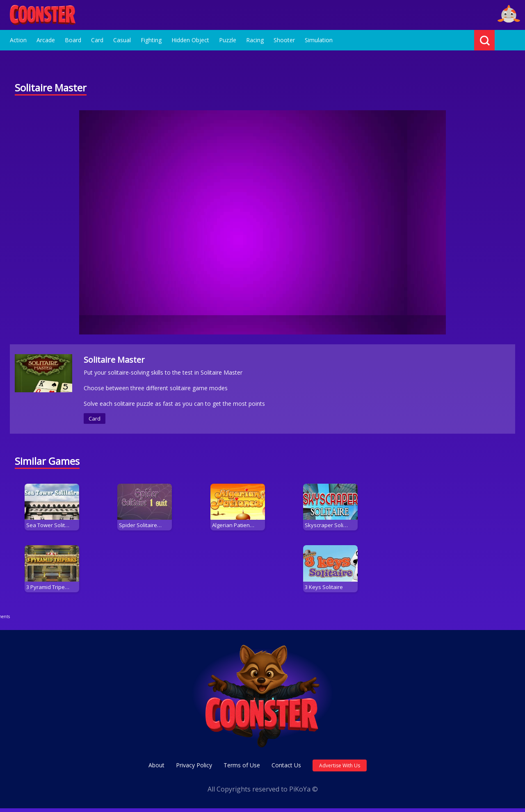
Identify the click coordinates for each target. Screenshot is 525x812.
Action (18, 40)
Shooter (284, 40)
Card (97, 40)
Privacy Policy (194, 769)
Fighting (151, 40)
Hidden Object (190, 40)
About (156, 769)
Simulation (319, 40)
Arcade (46, 40)
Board (73, 40)
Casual (122, 40)
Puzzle (228, 40)
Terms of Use (242, 769)
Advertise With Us (340, 769)
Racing (255, 40)
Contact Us (286, 769)
